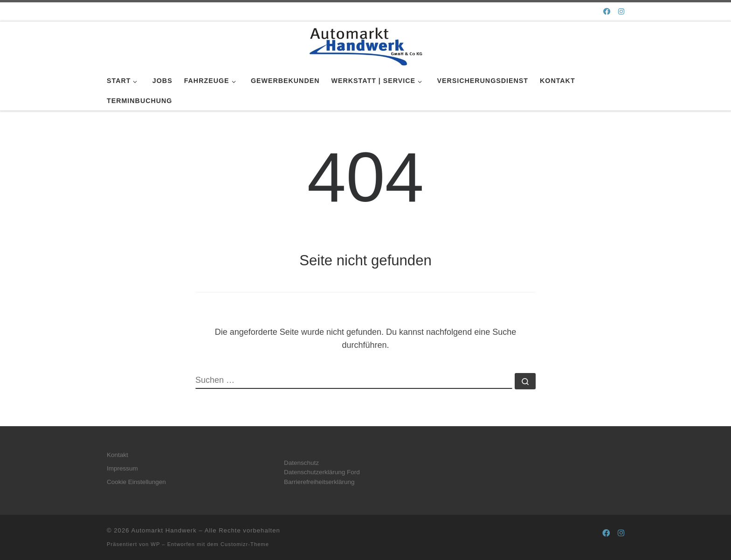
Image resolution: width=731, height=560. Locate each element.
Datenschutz (301, 463)
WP (155, 544)
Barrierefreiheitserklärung (319, 482)
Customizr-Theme (245, 544)
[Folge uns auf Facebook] (607, 11)
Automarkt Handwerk (164, 530)
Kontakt (117, 455)
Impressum (122, 468)
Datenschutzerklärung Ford (322, 472)
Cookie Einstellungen (136, 482)
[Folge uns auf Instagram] (621, 11)
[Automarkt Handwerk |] (365, 45)
